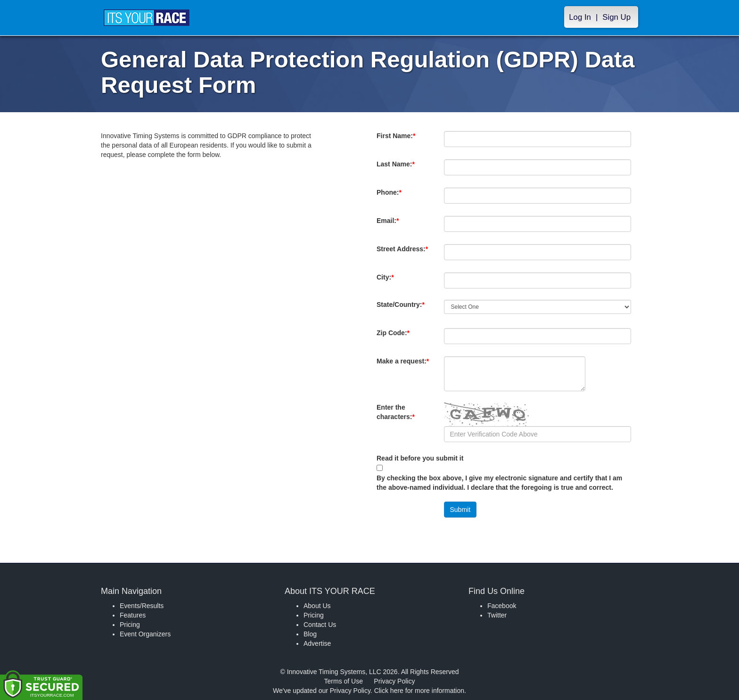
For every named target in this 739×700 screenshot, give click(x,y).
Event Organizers (145, 634)
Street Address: (402, 254)
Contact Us (320, 625)
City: (401, 277)
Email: (390, 225)
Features (133, 615)
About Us (317, 606)
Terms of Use (344, 681)
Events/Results (142, 606)
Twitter (497, 615)
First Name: (398, 140)
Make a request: (403, 361)
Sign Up (616, 17)
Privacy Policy (394, 681)
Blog (310, 634)
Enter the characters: (398, 417)
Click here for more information (419, 691)
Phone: (391, 197)
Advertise (317, 643)
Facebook (502, 606)
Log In (580, 17)
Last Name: (398, 169)
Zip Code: (395, 338)
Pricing (130, 625)
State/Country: (402, 309)
